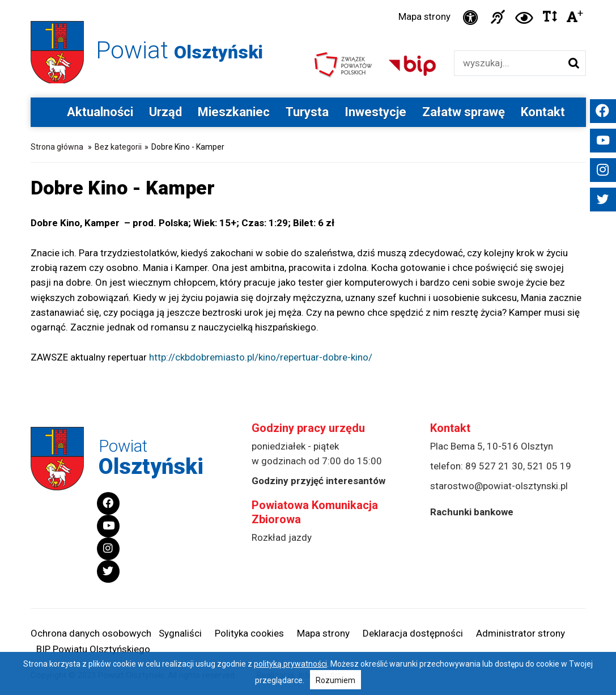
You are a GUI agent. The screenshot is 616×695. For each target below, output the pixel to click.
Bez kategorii (118, 149)
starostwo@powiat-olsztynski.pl (499, 488)
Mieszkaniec (234, 114)
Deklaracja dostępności (413, 634)
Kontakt (543, 114)
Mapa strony (422, 18)
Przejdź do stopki (308, 0)
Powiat (185, 50)
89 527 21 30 (494, 468)
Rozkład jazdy (282, 539)
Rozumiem (335, 680)
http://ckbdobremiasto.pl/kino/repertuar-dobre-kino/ (261, 359)
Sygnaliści (180, 634)
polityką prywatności (290, 664)
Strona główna (57, 149)
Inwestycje (375, 114)
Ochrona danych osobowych (91, 634)
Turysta (307, 114)
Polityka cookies (249, 634)
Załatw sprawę (464, 114)
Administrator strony (521, 634)
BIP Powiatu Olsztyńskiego (93, 650)
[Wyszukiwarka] (508, 65)
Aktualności (100, 114)
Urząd (165, 114)
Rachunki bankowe (472, 514)
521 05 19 (549, 468)
